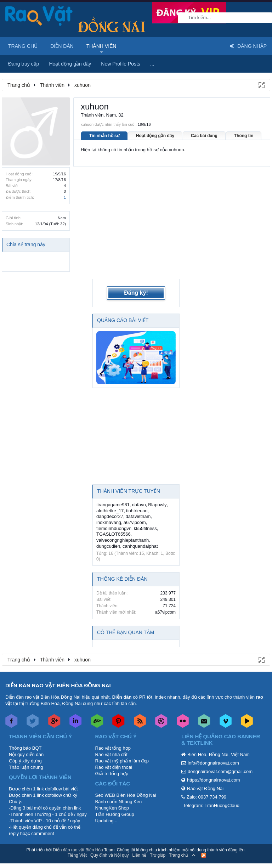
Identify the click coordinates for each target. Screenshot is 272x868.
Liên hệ (140, 843)
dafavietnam (138, 504)
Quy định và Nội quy (110, 843)
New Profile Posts (120, 64)
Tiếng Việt (77, 843)
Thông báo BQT (25, 736)
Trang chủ (23, 46)
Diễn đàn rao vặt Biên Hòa (78, 838)
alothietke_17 (110, 498)
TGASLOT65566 (114, 522)
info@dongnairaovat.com (213, 751)
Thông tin (244, 136)
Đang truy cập (24, 64)
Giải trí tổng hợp (112, 761)
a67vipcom (135, 510)
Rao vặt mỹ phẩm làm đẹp (122, 748)
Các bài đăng (204, 136)
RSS (204, 843)
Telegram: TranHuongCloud (211, 793)
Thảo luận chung (26, 755)
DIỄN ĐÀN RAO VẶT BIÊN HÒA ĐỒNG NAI (58, 673)
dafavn (139, 493)
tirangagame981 (113, 493)
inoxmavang (109, 510)
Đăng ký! (136, 280)
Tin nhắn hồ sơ (104, 136)
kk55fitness (145, 516)
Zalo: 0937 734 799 (206, 785)
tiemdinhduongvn (114, 516)
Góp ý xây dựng (25, 748)
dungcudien (108, 534)
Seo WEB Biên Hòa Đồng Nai (126, 783)
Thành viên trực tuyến (129, 479)
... (152, 64)
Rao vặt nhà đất (111, 742)
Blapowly (157, 493)
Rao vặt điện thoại (114, 755)
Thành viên (101, 46)
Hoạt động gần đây (155, 136)
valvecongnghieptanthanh (123, 528)
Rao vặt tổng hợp (113, 736)
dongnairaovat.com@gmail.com (220, 759)
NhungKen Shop (112, 796)
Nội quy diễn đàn (26, 742)
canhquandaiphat (140, 534)
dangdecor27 (110, 504)
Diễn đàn (62, 46)
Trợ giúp (158, 843)
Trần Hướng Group (115, 802)
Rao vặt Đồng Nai (205, 776)
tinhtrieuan (137, 498)
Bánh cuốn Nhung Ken (119, 789)
